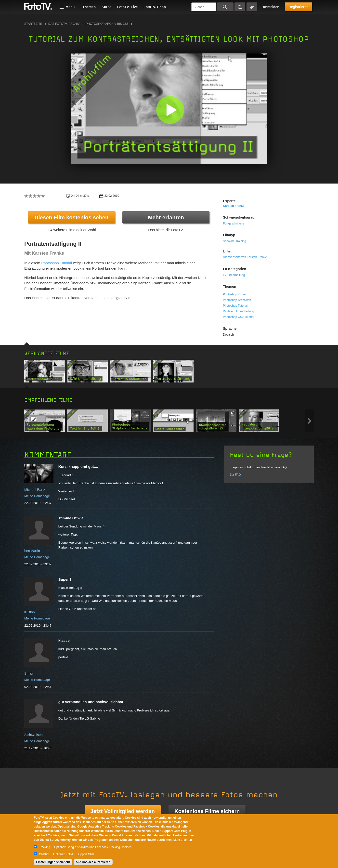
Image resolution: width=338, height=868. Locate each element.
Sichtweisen (33, 735)
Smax (29, 673)
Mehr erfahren (166, 217)
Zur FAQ (235, 475)
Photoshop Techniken (237, 300)
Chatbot (44, 854)
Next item (309, 421)
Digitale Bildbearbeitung (239, 311)
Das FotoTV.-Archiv (64, 24)
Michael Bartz (35, 490)
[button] (170, 110)
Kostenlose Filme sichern (207, 811)
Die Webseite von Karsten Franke (245, 257)
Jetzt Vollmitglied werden (123, 811)
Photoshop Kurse (234, 294)
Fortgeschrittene (234, 224)
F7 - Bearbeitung (234, 275)
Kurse (106, 7)
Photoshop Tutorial (57, 263)
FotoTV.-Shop (155, 7)
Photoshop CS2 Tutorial (239, 317)
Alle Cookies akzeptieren (93, 862)
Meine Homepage (37, 496)
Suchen (225, 7)
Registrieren (299, 7)
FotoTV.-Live (128, 7)
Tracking (45, 847)
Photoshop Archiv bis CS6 (107, 24)
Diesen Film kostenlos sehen (72, 217)
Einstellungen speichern (53, 862)
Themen (89, 7)
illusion (30, 612)
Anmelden (271, 7)
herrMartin (32, 551)
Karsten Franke (234, 206)
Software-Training (234, 241)
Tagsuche (252, 7)
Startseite (33, 24)
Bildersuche (240, 7)
